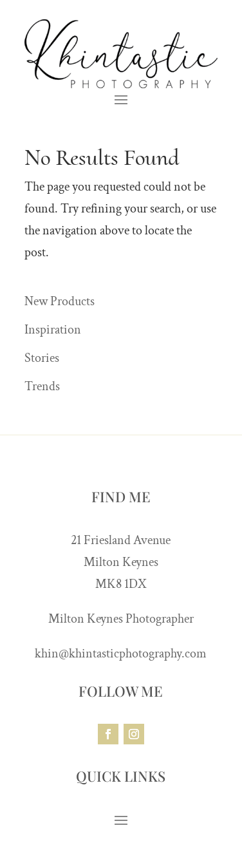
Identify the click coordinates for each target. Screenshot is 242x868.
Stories (42, 358)
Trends (42, 386)
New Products (60, 301)
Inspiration (53, 330)
